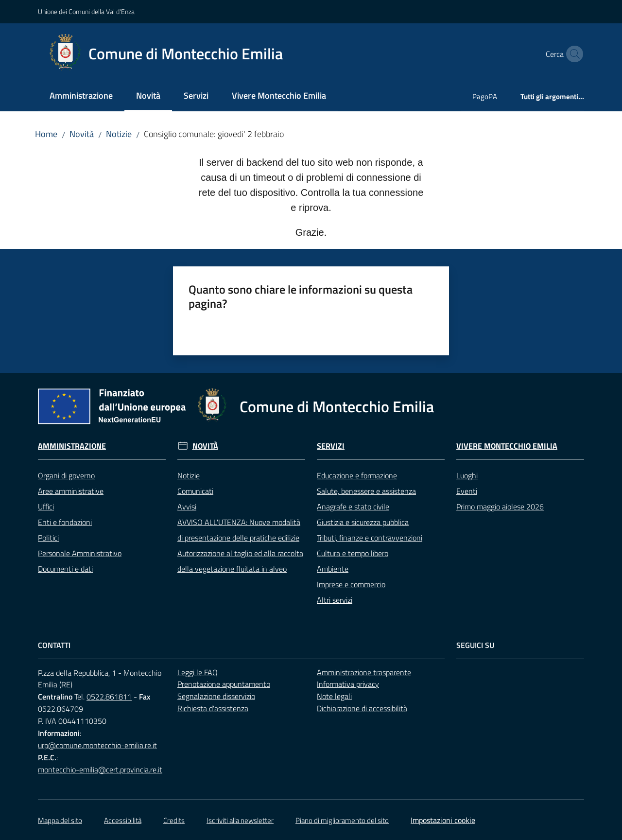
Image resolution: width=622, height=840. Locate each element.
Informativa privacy (348, 684)
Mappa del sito (60, 820)
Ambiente (333, 569)
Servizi (331, 446)
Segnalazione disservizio (216, 696)
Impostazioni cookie (443, 820)
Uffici (46, 507)
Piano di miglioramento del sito (342, 820)
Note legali (334, 696)
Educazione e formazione (357, 475)
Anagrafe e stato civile (353, 507)
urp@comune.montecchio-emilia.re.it (97, 745)
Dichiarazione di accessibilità (362, 708)
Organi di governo (66, 475)
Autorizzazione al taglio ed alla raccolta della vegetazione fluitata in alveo (240, 561)
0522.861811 (109, 697)
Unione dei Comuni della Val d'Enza (86, 11)
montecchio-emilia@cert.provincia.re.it (100, 770)
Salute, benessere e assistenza (366, 491)
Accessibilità (123, 820)
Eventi (467, 491)
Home (46, 134)
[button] (572, 54)
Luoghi (467, 475)
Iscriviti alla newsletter (240, 820)
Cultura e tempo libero (353, 553)
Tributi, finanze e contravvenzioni (370, 538)
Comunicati (195, 491)
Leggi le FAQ (198, 672)
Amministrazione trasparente (364, 672)
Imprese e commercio (351, 584)
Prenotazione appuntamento (224, 684)
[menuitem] (81, 96)
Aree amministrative (71, 491)
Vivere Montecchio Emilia (507, 446)
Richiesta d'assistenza (213, 708)
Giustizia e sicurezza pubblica (363, 522)
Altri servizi (335, 600)
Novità (82, 134)
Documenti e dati (65, 569)
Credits (174, 820)
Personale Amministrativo (80, 553)
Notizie (119, 134)
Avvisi (187, 507)
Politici (48, 538)
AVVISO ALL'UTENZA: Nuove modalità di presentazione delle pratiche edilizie (239, 530)
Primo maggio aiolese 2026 (500, 507)
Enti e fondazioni (65, 522)
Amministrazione (72, 446)
